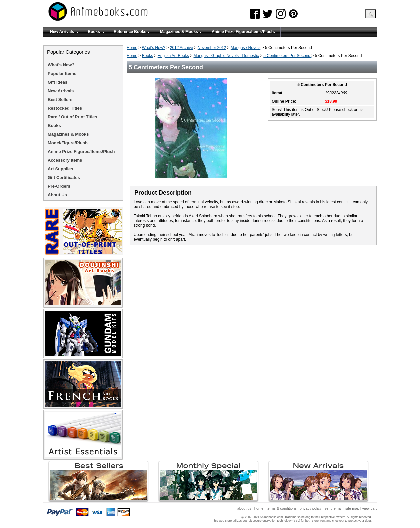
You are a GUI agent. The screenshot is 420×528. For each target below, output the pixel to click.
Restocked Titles (65, 108)
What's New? (154, 48)
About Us (57, 195)
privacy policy (311, 508)
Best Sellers (60, 99)
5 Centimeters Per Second (287, 56)
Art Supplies (60, 169)
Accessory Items (65, 160)
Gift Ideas (57, 82)
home (259, 508)
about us (244, 508)
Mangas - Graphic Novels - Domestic (226, 56)
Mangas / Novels (245, 48)
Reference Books (130, 32)
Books (94, 32)
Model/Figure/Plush (68, 143)
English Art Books (173, 56)
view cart (369, 508)
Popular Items (62, 73)
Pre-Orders (59, 186)
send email (333, 508)
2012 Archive (181, 48)
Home (132, 48)
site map (352, 508)
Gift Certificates (64, 177)
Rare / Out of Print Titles (72, 117)
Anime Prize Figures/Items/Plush (243, 32)
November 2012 (212, 48)
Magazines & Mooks (179, 32)
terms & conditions (281, 508)
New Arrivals (62, 32)
